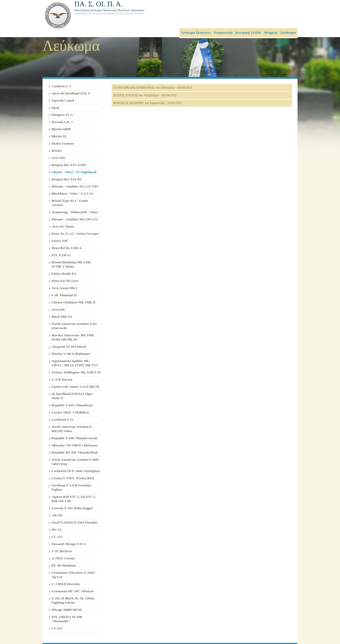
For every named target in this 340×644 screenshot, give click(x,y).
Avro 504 (58, 158)
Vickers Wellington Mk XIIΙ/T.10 (76, 372)
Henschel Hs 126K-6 (67, 248)
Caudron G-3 (61, 86)
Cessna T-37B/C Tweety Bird (73, 478)
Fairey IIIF (60, 241)
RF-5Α (57, 530)
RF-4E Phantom (64, 565)
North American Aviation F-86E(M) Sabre (72, 429)
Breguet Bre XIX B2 (67, 179)
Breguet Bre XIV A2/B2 (69, 165)
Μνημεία (271, 32)
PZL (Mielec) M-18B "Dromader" (67, 619)
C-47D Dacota (62, 379)
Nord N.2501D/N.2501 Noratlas (75, 522)
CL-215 (57, 537)
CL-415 (57, 628)
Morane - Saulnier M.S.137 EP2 (75, 186)
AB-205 (57, 515)
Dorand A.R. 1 (62, 122)
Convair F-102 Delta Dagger (72, 508)
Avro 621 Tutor (63, 226)
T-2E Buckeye (62, 551)
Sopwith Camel (63, 100)
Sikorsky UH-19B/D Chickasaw (75, 445)
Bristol (57, 151)
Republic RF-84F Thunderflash (75, 452)
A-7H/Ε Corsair (63, 558)
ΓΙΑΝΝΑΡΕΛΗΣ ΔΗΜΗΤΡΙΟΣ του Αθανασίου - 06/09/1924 (152, 88)
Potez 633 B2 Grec (65, 281)
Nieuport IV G (62, 115)
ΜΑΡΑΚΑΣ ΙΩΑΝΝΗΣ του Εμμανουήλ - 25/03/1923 (148, 103)
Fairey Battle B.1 (64, 274)
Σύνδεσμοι (288, 32)
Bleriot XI (59, 136)
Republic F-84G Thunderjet (72, 405)
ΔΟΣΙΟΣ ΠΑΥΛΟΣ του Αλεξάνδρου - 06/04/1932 (145, 95)
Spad (55, 108)
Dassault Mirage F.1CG (69, 544)
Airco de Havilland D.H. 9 (71, 93)
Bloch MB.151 (62, 317)
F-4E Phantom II (64, 295)
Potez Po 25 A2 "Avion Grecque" (76, 234)
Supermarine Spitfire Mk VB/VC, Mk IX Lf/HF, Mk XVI (75, 363)
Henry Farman (63, 143)
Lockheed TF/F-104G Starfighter (76, 471)
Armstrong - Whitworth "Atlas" (75, 212)
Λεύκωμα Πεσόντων (196, 32)
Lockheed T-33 (62, 419)
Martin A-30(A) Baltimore (71, 354)
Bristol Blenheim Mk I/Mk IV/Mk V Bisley (71, 264)
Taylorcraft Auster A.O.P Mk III (75, 387)
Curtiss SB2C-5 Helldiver (70, 412)
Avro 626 (58, 309)
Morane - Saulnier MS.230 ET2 (75, 219)
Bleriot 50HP (61, 129)
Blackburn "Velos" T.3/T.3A (72, 193)
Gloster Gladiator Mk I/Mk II (74, 302)
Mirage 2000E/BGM (67, 610)
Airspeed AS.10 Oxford (69, 347)
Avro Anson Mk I (64, 288)
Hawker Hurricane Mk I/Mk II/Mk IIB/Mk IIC (73, 337)
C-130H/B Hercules (66, 584)
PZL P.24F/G (61, 255)
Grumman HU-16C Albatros (73, 591)
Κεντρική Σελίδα (248, 32)
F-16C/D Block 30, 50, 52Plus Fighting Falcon (73, 600)
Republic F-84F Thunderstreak (74, 438)
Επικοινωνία (223, 32)
